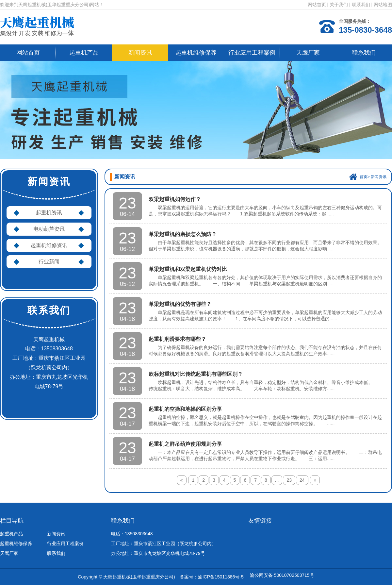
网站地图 (383, 5)
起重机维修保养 (196, 53)
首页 (364, 177)
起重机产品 (84, 53)
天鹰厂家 (308, 53)
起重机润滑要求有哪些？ (177, 339)
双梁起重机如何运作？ (175, 199)
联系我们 (361, 5)
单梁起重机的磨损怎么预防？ (183, 234)
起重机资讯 (49, 213)
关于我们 (339, 5)
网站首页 (317, 5)
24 (302, 480)
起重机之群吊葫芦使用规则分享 (185, 444)
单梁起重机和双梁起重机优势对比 (188, 269)
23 (289, 480)
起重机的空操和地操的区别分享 (185, 409)
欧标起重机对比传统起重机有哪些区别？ (196, 374)
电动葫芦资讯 (49, 229)
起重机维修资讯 (49, 245)
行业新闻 (49, 262)
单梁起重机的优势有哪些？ (180, 304)
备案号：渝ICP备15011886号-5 (212, 577)
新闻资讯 (140, 53)
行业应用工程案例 (252, 53)
